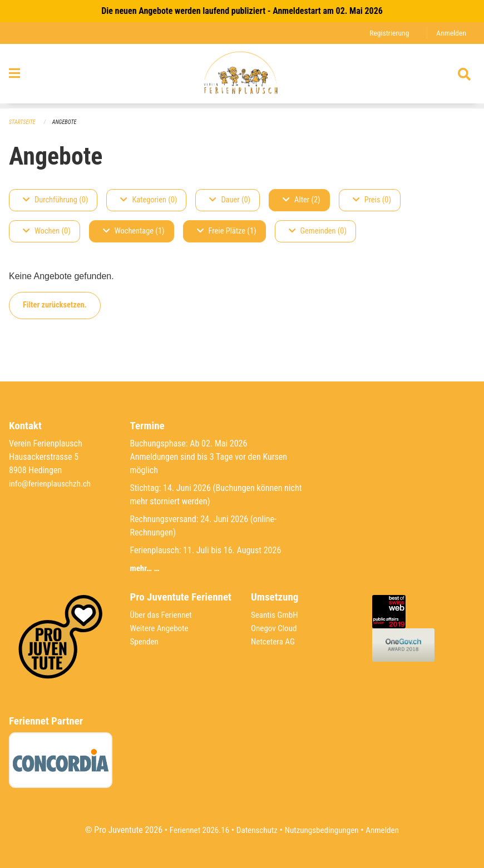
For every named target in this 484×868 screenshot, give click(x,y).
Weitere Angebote (161, 629)
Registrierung (386, 33)
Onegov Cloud (275, 629)
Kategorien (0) (149, 200)
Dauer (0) (230, 200)
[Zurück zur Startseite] (242, 77)
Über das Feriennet (163, 615)
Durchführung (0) (55, 200)
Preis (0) (372, 200)
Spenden (145, 642)
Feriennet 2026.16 (195, 830)
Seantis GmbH (276, 615)
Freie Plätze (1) (227, 232)
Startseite (23, 123)
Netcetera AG (274, 642)
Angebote (68, 123)
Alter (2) (302, 200)
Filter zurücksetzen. (55, 306)
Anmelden (450, 33)
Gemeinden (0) (318, 232)
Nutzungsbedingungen (324, 830)
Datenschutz (256, 830)
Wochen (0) (47, 232)
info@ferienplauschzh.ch (52, 484)
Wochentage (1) (134, 232)
